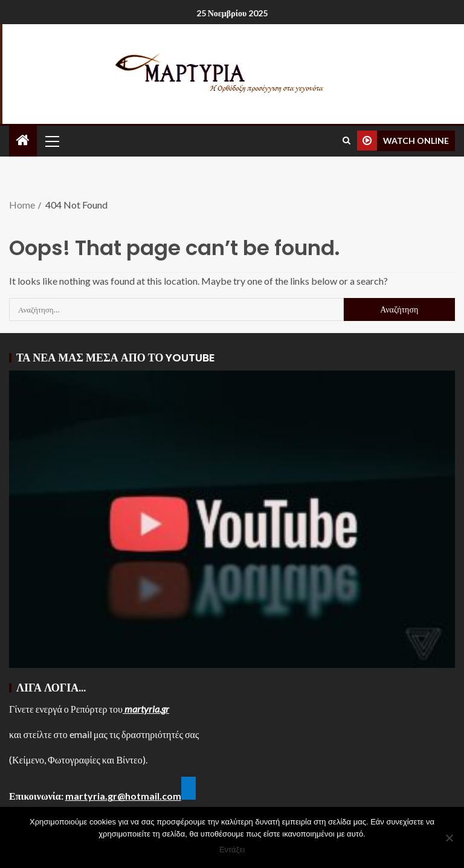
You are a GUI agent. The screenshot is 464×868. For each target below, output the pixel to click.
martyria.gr (146, 709)
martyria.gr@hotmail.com (123, 796)
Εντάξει (232, 850)
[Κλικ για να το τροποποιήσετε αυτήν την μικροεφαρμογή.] (188, 788)
